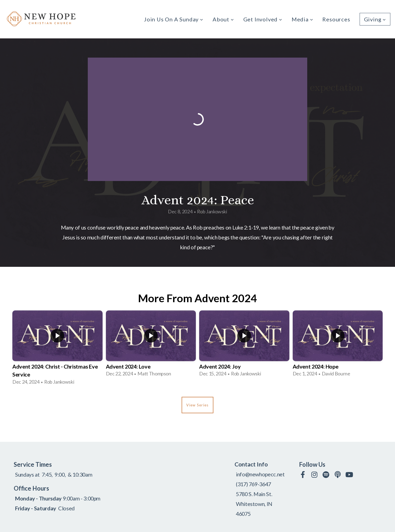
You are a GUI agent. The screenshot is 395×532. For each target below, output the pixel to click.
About (223, 19)
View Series (197, 405)
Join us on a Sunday (174, 19)
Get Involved (263, 19)
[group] (57, 350)
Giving (375, 19)
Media (302, 19)
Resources (336, 19)
